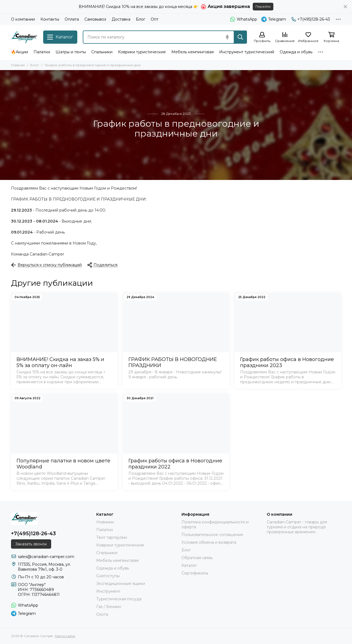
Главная (18, 65)
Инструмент (108, 591)
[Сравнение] (285, 38)
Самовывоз (95, 19)
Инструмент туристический (247, 52)
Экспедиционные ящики (121, 584)
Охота (102, 614)
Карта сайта (65, 636)
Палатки (42, 52)
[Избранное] (308, 38)
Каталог (189, 565)
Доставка (121, 19)
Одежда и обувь (296, 52)
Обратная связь (197, 558)
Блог (141, 19)
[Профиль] (262, 38)
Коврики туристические (142, 52)
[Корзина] (331, 38)
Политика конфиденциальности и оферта (215, 524)
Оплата (72, 19)
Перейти (263, 6)
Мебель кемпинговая (193, 52)
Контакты (50, 19)
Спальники (102, 52)
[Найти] (240, 37)
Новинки (105, 522)
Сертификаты (195, 573)
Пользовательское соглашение (212, 535)
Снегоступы (108, 576)
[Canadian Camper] (24, 37)
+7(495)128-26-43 (311, 19)
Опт (155, 19)
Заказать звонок (31, 544)
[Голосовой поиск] (227, 37)
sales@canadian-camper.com (46, 557)
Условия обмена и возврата (209, 542)
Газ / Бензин (109, 607)
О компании (23, 19)
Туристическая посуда (119, 599)
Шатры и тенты (71, 52)
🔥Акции (20, 52)
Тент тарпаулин (112, 537)
